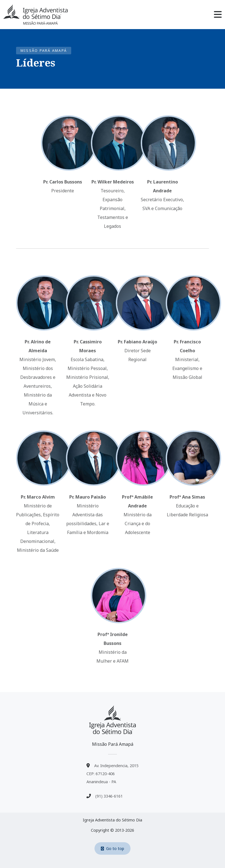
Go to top (113, 848)
